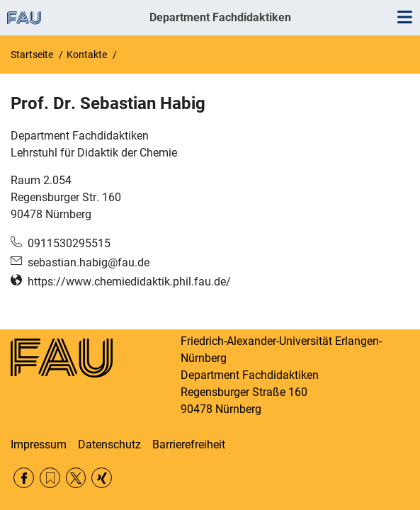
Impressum (39, 444)
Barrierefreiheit (189, 444)
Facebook (24, 478)
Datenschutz (109, 444)
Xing (102, 478)
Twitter (76, 478)
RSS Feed (50, 478)
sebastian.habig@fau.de (89, 262)
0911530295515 (69, 243)
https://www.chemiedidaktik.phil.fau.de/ (129, 282)
